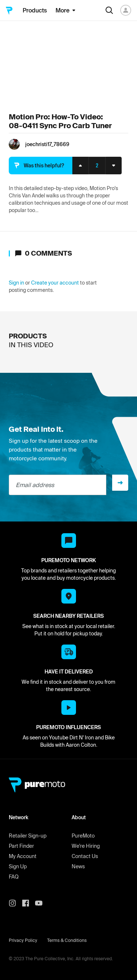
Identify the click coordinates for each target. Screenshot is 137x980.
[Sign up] (120, 483)
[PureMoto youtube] (42, 903)
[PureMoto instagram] (15, 903)
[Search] (109, 10)
